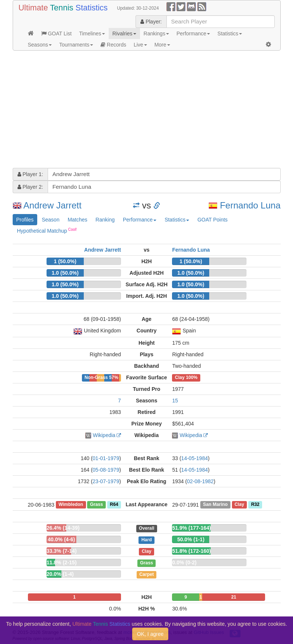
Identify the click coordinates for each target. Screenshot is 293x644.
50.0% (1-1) (191, 539)
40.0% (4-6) (61, 539)
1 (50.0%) (65, 261)
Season (50, 220)
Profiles (25, 220)
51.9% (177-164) (191, 528)
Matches (78, 220)
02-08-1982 (200, 481)
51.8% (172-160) (191, 551)
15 (175, 401)
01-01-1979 (106, 458)
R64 (114, 505)
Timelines (92, 34)
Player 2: (30, 187)
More (162, 45)
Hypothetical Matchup (47, 230)
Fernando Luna (250, 205)
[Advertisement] (147, 110)
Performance (193, 34)
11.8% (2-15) (62, 562)
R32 (255, 505)
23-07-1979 (106, 481)
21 (234, 597)
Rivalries (124, 34)
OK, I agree (150, 634)
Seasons (40, 45)
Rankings (156, 34)
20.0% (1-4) (60, 574)
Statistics (230, 34)
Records (113, 45)
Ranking (105, 220)
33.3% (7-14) (62, 551)
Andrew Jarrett (52, 205)
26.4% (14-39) (63, 528)
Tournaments (76, 45)
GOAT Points (212, 220)
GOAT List (57, 34)
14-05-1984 (195, 458)
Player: (151, 22)
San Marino (215, 505)
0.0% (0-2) (184, 562)
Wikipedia (104, 435)
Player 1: (30, 174)
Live (140, 45)
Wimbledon (71, 505)
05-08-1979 (106, 470)
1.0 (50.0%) (65, 273)
